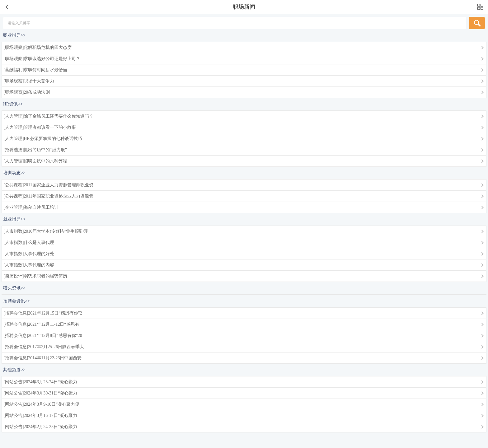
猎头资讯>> (14, 288)
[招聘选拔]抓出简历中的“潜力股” (35, 150)
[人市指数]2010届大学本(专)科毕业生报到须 (46, 231)
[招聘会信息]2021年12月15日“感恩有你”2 (43, 313)
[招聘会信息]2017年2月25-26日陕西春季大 (44, 347)
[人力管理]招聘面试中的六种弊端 (35, 161)
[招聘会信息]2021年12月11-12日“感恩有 (41, 324)
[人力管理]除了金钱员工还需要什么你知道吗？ (48, 116)
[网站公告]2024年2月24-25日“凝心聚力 (40, 427)
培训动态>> (14, 173)
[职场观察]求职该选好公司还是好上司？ (42, 59)
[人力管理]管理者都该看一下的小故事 (40, 127)
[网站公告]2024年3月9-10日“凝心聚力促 (41, 404)
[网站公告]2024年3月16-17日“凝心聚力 (40, 415)
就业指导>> (14, 219)
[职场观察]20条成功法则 (27, 92)
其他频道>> (14, 370)
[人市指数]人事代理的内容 (29, 265)
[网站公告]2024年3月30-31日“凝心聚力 (40, 393)
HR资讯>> (13, 104)
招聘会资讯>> (16, 301)
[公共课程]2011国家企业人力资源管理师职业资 (48, 185)
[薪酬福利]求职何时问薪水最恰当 (35, 70)
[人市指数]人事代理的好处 (29, 254)
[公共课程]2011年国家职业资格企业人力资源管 (48, 196)
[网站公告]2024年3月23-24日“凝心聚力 (40, 382)
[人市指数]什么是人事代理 (29, 243)
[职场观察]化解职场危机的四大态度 (38, 47)
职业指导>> (14, 35)
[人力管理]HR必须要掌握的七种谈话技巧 (43, 139)
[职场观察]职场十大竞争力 (29, 81)
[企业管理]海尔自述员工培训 (31, 207)
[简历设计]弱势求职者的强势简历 (35, 276)
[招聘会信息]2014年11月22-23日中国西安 (42, 358)
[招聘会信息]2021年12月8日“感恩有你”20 (43, 336)
